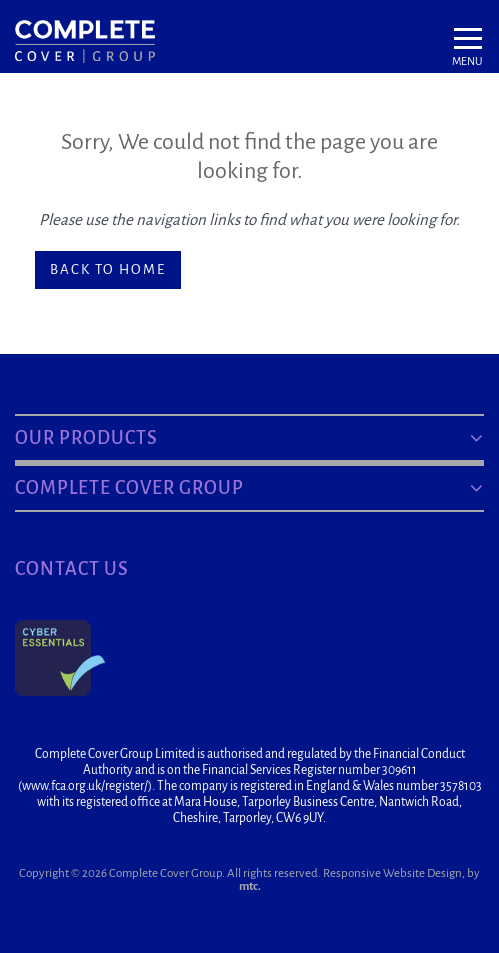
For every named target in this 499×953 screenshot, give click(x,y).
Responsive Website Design (392, 873)
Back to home (108, 269)
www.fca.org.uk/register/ (85, 786)
